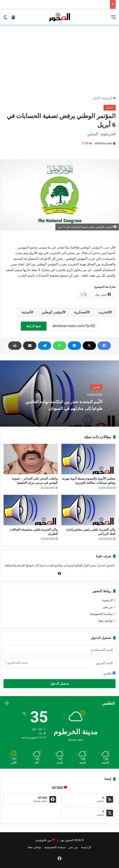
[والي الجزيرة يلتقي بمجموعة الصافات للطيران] (31, 510)
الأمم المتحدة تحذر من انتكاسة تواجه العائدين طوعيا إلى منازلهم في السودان (61, 405)
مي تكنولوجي (43, 840)
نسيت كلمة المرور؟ (17, 663)
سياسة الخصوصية (101, 614)
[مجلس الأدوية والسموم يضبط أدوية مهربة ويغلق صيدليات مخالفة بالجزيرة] (89, 459)
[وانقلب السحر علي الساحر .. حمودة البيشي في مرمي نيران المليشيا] (31, 459)
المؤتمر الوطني (53, 312)
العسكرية (81, 312)
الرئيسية (109, 98)
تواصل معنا (106, 621)
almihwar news (103, 143)
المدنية (26, 312)
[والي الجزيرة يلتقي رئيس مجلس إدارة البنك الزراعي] (89, 510)
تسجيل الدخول (59, 683)
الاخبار (97, 98)
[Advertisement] (59, 60)
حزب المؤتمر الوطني (95, 247)
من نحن (108, 607)
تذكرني (109, 673)
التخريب (104, 312)
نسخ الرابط (34, 326)
